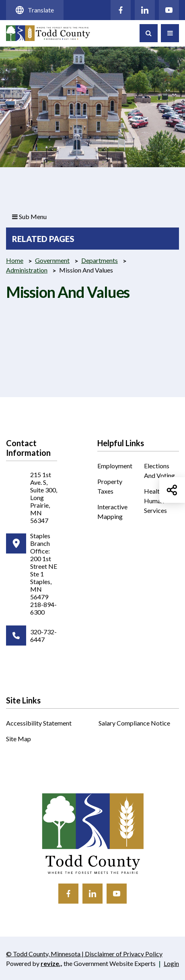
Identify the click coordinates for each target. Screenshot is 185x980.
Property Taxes (110, 486)
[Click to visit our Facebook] (121, 10)
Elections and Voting (159, 471)
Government (52, 260)
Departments (100, 260)
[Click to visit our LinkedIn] (145, 10)
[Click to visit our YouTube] (169, 10)
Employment (115, 466)
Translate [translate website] (35, 10)
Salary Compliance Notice (134, 723)
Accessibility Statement (39, 723)
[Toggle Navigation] (170, 33)
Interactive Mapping (115, 512)
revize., (51, 963)
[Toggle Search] (149, 33)
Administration (27, 270)
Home (15, 260)
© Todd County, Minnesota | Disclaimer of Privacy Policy (84, 954)
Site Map (18, 739)
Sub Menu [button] (29, 216)
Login (171, 963)
